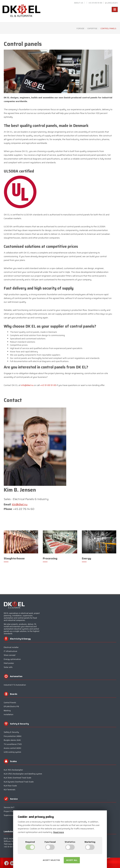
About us (79, 3)
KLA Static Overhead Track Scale (17, 778)
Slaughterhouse (14, 558)
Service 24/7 (9, 808)
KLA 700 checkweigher (13, 770)
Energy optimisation (12, 659)
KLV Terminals (10, 790)
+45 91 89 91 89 (95, 3)
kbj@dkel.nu (20, 504)
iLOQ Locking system (12, 752)
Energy (86, 558)
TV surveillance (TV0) (13, 744)
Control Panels (10, 703)
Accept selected (51, 860)
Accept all (72, 860)
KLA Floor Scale (10, 786)
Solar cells (8, 667)
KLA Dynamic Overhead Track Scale (19, 782)
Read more (59, 832)
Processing (50, 558)
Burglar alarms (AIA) (12, 740)
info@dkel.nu (27, 385)
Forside (80, 28)
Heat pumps (9, 663)
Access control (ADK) (12, 748)
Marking (7, 711)
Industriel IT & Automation (15, 685)
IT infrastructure (10, 651)
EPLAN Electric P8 (11, 707)
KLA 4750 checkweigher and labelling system (23, 774)
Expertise (92, 28)
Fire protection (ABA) (13, 736)
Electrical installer (11, 647)
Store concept (10, 655)
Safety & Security (11, 732)
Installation (9, 715)
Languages (112, 3)
